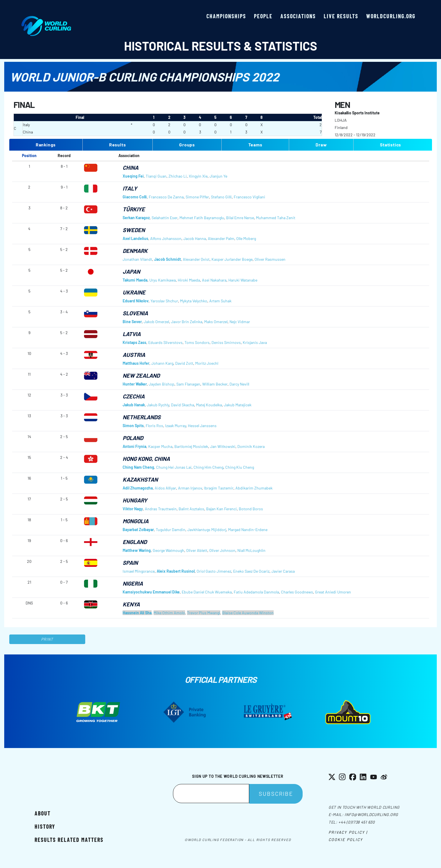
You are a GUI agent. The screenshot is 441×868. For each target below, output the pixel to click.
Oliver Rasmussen (270, 259)
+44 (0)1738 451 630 (356, 822)
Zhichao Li (178, 176)
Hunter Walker (135, 384)
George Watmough (168, 550)
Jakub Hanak (134, 405)
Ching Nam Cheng (138, 467)
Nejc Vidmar (240, 322)
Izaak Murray (175, 426)
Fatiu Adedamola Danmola (256, 592)
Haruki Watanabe (243, 280)
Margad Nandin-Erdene (248, 530)
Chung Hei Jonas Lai (174, 467)
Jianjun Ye (218, 176)
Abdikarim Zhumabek (254, 488)
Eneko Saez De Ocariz (251, 571)
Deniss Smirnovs (226, 342)
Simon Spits (133, 426)
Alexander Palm (221, 238)
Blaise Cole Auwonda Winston (248, 613)
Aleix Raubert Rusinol (176, 571)
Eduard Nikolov (136, 301)
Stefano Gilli (221, 197)
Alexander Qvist (196, 259)
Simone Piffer (197, 197)
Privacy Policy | (348, 832)
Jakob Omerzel (156, 322)
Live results (341, 16)
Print (47, 639)
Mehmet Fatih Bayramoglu (202, 218)
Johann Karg (162, 363)
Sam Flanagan (188, 384)
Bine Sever (132, 322)
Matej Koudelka (209, 405)
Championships (226, 16)
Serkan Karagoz (136, 218)
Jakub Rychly (158, 405)
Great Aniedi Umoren (333, 592)
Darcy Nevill (239, 384)
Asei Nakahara (214, 280)
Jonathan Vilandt (137, 259)
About (43, 813)
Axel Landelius (135, 238)
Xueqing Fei (133, 176)
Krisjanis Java (255, 342)
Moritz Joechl (207, 363)
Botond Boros (251, 509)
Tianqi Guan (156, 176)
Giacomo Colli (135, 197)
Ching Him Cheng (208, 467)
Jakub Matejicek (238, 405)
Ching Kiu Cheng (240, 467)
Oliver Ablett (197, 550)
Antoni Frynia (134, 446)
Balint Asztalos (191, 509)
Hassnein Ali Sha (137, 613)
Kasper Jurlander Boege (232, 259)
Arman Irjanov (190, 488)
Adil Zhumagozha (138, 488)
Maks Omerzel (216, 322)
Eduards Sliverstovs (165, 342)
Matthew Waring (137, 550)
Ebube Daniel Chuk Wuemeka (207, 592)
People (263, 16)
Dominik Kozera (251, 446)
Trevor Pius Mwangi (204, 613)
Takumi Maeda (135, 280)
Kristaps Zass (134, 342)
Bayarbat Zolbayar (138, 530)
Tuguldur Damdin (171, 530)
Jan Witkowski (223, 446)
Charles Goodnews (297, 592)
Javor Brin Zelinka (187, 322)
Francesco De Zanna (166, 197)
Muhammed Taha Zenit (276, 218)
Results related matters (69, 840)
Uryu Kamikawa (163, 280)
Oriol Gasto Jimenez (214, 571)
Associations (298, 16)
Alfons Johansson (166, 238)
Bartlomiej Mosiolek (191, 446)
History (45, 826)
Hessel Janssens (202, 426)
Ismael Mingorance (139, 571)
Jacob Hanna (195, 238)
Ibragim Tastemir (219, 488)
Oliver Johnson (222, 550)
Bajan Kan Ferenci (221, 509)
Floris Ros (154, 426)
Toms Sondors (197, 342)
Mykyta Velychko (194, 301)
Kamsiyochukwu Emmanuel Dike (151, 592)
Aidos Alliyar (165, 488)
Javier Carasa (283, 571)
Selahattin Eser (165, 218)
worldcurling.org (391, 16)
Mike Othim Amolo (169, 613)
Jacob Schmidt (167, 259)
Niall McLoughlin (251, 550)
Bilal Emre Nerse (240, 218)
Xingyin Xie (198, 176)
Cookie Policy (346, 839)
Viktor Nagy (133, 509)
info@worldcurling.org (371, 814)
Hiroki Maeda (189, 280)
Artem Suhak (220, 301)
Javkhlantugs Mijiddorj (207, 530)
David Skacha (183, 405)
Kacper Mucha (160, 446)
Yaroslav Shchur (164, 301)
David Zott (184, 363)
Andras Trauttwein (161, 509)
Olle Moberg (246, 238)
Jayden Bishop (162, 384)
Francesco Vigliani (249, 197)
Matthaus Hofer (136, 363)
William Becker (215, 384)
